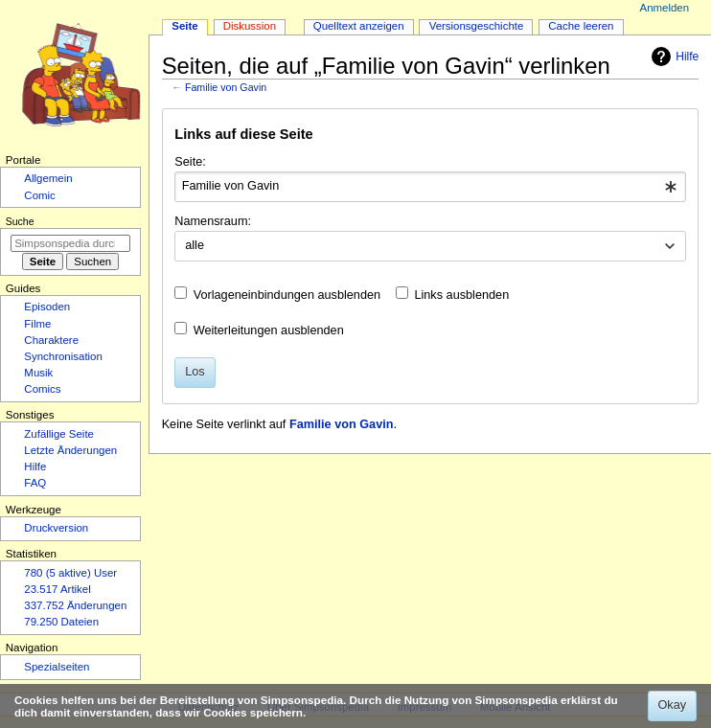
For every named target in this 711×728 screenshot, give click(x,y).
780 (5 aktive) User (70, 573)
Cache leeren (581, 26)
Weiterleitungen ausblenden (269, 330)
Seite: (190, 162)
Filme (37, 324)
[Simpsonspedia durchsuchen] (70, 243)
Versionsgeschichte (477, 26)
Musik (38, 373)
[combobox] (430, 187)
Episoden (47, 307)
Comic (39, 195)
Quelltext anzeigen (359, 26)
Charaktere (51, 340)
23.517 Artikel (57, 589)
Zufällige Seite (59, 434)
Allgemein (48, 178)
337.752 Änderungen (75, 605)
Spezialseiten (57, 667)
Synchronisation (63, 356)
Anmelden (665, 8)
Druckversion (56, 528)
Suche (20, 221)
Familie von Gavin (226, 87)
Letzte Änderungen (70, 450)
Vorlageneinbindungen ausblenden (287, 295)
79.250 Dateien (61, 622)
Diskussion (250, 26)
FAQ (35, 483)
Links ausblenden (461, 295)
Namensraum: (213, 221)
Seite (184, 26)
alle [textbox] (195, 245)
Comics (42, 389)
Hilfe (673, 57)
